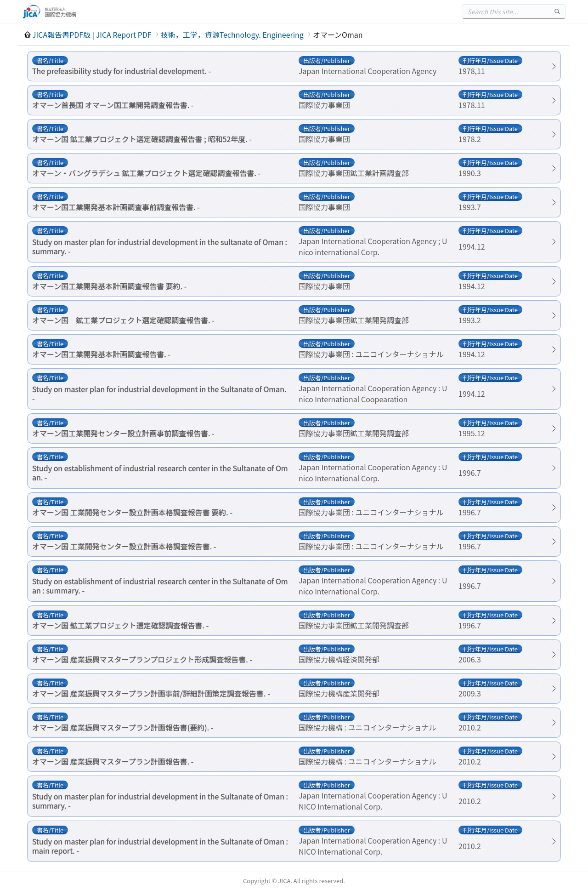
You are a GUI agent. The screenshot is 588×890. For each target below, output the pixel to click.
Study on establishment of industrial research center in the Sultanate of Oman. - (160, 473)
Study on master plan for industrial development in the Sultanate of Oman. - (159, 394)
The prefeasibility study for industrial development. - (122, 71)
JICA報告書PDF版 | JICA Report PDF (92, 34)
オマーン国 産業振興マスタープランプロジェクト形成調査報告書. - (142, 659)
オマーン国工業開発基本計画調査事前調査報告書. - (116, 207)
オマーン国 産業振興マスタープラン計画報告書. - (113, 761)
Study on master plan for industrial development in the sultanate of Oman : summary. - (160, 246)
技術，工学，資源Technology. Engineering (232, 34)
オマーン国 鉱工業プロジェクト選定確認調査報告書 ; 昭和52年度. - (142, 139)
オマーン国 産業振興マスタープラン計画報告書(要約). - (123, 727)
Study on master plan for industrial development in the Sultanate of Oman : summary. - (160, 801)
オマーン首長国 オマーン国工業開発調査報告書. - (113, 105)
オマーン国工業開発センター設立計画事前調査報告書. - (123, 433)
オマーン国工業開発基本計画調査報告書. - (101, 354)
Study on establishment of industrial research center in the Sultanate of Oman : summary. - (160, 586)
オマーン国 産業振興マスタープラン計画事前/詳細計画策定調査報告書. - (151, 693)
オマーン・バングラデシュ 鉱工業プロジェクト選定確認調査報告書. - (146, 173)
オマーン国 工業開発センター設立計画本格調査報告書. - (124, 546)
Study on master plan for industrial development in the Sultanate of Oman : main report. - (160, 846)
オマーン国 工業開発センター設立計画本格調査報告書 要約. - (132, 512)
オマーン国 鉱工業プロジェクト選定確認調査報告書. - (123, 320)
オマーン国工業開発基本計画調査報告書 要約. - (109, 286)
